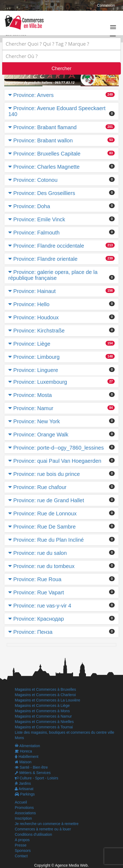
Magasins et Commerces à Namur (43, 716)
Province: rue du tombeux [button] (44, 566)
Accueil (21, 802)
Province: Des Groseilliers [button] (44, 193)
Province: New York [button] (37, 421)
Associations (25, 813)
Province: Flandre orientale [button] (46, 259)
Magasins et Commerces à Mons (42, 711)
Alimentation (27, 746)
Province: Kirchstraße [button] (39, 331)
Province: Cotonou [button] (36, 180)
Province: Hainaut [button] (35, 291)
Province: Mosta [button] (33, 395)
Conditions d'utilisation (33, 834)
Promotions (24, 808)
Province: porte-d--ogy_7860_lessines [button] (59, 448)
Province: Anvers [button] (34, 95)
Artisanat (24, 789)
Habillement (27, 757)
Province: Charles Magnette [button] (47, 167)
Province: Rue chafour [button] (40, 487)
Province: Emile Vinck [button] (39, 219)
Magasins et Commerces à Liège (42, 706)
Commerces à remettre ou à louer (43, 829)
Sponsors (23, 851)
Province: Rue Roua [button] (37, 579)
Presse (21, 845)
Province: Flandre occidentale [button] (49, 246)
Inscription (23, 818)
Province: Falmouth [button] (37, 233)
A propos (22, 840)
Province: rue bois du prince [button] (47, 474)
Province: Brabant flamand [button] (45, 127)
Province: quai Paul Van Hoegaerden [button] (57, 461)
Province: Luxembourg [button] (40, 382)
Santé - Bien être (31, 767)
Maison (23, 762)
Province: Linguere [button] (36, 370)
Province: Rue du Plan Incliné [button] (49, 540)
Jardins (23, 783)
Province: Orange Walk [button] (41, 435)
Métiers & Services (33, 773)
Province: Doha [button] (32, 206)
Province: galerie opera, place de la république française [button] (53, 275)
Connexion (106, 5)
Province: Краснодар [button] (39, 619)
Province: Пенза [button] (33, 632)
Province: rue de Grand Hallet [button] (49, 500)
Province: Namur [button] (33, 408)
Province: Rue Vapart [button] (39, 592)
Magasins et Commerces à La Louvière (48, 700)
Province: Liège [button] (32, 344)
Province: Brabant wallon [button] (43, 140)
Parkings (25, 794)
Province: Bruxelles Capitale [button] (47, 154)
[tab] (61, 95)
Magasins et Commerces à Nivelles (44, 722)
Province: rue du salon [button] (40, 553)
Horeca (23, 751)
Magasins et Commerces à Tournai (44, 727)
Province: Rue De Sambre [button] (45, 527)
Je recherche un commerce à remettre (47, 824)
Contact (21, 856)
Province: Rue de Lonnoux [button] (45, 513)
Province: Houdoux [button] (36, 317)
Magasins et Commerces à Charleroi (45, 695)
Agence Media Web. (72, 865)
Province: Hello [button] (32, 304)
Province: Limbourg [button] (37, 357)
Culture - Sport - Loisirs (37, 778)
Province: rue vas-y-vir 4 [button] (42, 606)
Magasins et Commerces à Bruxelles (45, 689)
